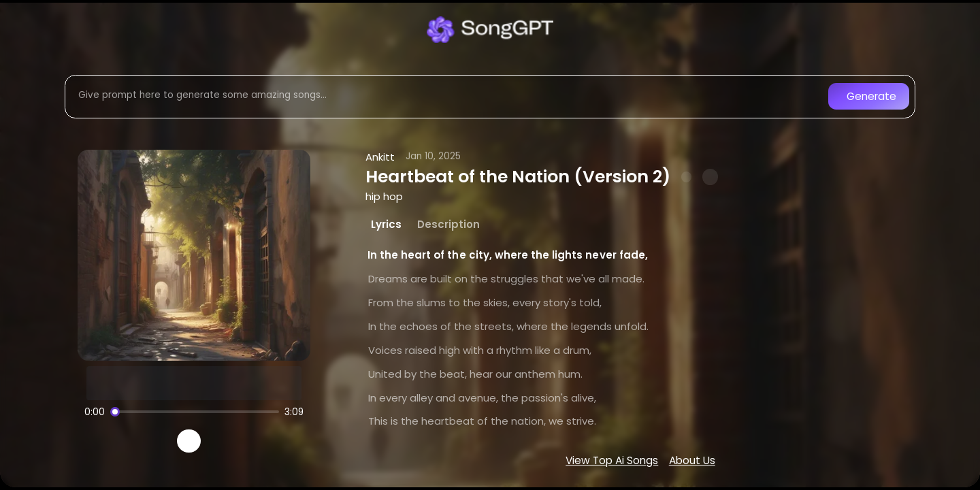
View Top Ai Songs (612, 460)
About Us (692, 460)
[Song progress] (195, 412)
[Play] (189, 441)
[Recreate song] (227, 441)
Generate (871, 96)
